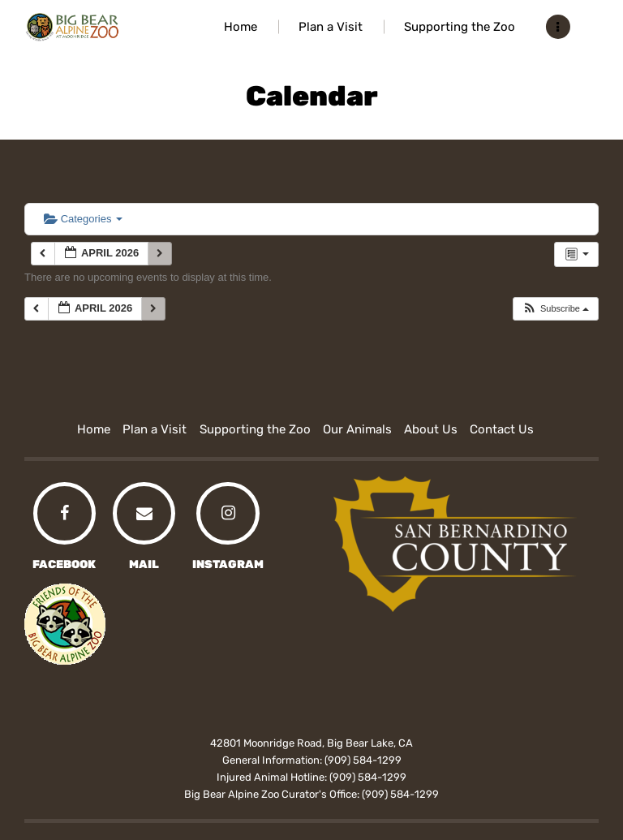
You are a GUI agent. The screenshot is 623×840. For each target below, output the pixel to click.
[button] (555, 309)
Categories (83, 219)
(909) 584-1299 (363, 760)
